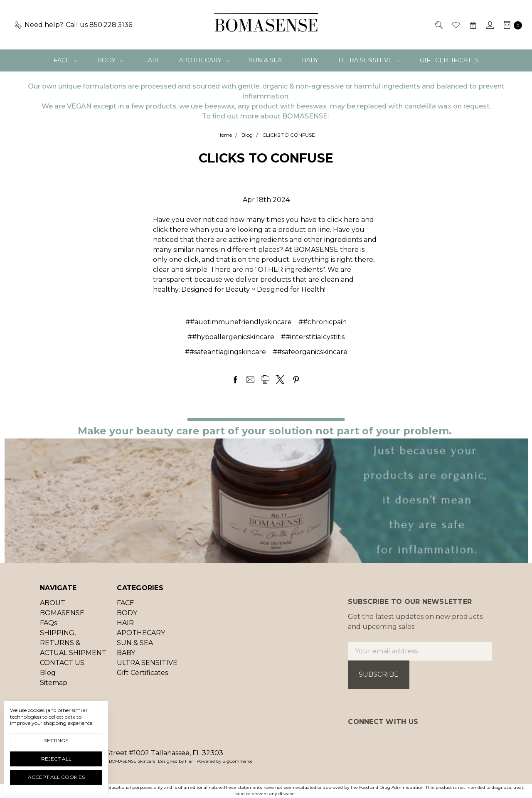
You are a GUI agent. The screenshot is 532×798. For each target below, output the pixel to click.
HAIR (151, 60)
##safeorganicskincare (310, 352)
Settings (56, 740)
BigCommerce (238, 761)
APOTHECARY (204, 60)
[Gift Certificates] (472, 25)
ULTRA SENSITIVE (369, 60)
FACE (65, 60)
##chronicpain (323, 322)
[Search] (438, 25)
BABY (310, 60)
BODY (110, 60)
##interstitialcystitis (313, 337)
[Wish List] (455, 25)
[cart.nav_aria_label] (510, 25)
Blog (48, 677)
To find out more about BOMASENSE (265, 116)
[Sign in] (489, 25)
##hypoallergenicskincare (231, 337)
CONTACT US (62, 667)
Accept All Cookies (56, 777)
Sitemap (54, 687)
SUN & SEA (265, 60)
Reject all (56, 759)
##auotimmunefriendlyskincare (239, 322)
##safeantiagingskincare (225, 352)
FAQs (48, 627)
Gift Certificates (449, 60)
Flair (190, 761)
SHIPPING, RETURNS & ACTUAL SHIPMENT (73, 647)
